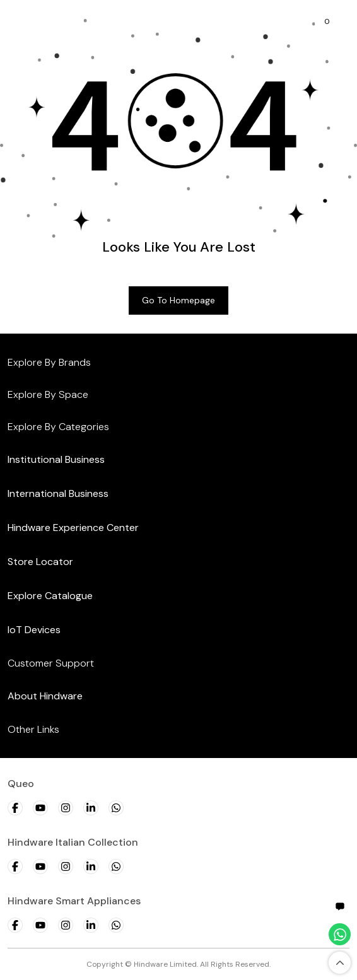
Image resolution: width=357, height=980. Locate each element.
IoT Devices (34, 630)
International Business (58, 493)
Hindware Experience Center (73, 528)
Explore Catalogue (50, 596)
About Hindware (45, 696)
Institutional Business (56, 459)
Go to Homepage (178, 300)
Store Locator (40, 562)
